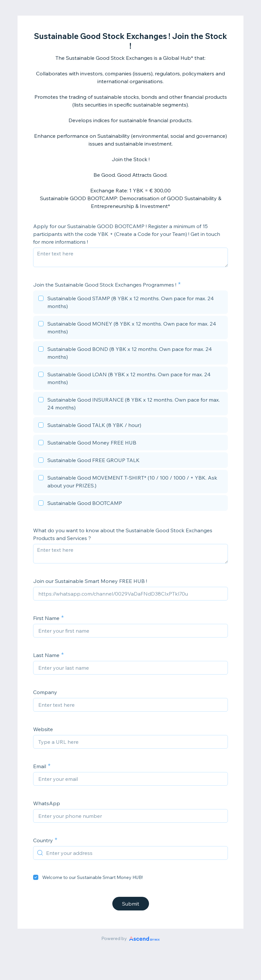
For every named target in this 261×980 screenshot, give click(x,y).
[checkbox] (130, 303)
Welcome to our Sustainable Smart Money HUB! (93, 877)
